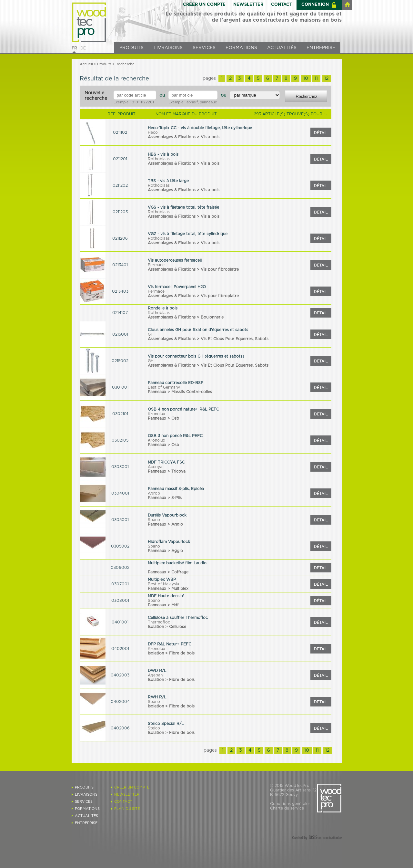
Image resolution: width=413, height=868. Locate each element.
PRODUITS (131, 48)
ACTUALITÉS (282, 48)
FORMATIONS (241, 48)
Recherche (125, 64)
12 (326, 78)
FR (74, 48)
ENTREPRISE (321, 48)
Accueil (86, 64)
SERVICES (204, 48)
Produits (104, 64)
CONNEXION (315, 5)
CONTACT (282, 5)
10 (306, 78)
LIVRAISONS (168, 48)
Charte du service (287, 808)
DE (83, 48)
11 (316, 78)
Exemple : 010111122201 (134, 102)
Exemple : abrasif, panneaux (193, 102)
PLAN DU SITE (127, 809)
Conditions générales (290, 804)
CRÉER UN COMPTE (204, 5)
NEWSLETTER (248, 5)
